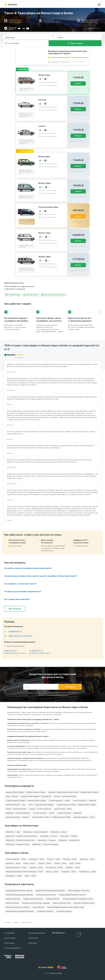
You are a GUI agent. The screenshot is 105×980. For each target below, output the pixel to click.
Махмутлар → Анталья (49, 836)
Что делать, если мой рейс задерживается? (23, 592)
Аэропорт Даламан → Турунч (84, 817)
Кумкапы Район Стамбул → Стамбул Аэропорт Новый (25, 792)
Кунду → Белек (75, 863)
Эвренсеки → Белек (87, 859)
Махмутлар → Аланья (59, 832)
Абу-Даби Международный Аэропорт (19, 895)
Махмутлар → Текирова (47, 840)
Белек (31, 922)
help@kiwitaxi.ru (15, 631)
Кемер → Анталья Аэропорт (16, 809)
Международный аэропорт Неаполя (72, 895)
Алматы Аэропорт (12, 903)
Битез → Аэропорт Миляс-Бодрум (41, 805)
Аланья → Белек (60, 863)
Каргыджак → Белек (37, 859)
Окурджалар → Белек (14, 876)
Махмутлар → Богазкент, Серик (18, 844)
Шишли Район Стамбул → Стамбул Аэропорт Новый (51, 817)
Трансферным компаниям (37, 933)
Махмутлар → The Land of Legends (45, 844)
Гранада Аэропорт (53, 899)
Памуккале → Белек (69, 872)
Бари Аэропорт (39, 907)
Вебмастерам (33, 943)
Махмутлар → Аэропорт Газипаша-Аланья (21, 836)
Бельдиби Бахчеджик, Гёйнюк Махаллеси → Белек (24, 872)
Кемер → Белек (29, 863)
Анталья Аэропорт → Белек (16, 859)
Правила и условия (56, 973)
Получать (70, 687)
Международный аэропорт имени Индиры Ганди (66, 907)
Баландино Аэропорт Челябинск (18, 907)
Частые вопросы (9, 943)
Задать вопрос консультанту (20, 636)
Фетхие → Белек (52, 872)
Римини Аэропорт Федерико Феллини (20, 911)
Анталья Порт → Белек (54, 867)
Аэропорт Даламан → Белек (16, 867)
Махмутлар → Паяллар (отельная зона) (20, 840)
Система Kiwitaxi (9, 933)
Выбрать (78, 83)
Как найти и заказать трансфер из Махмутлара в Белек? (28, 568)
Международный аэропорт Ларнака (19, 891)
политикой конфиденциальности (57, 695)
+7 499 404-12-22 (36, 651)
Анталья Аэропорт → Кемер (59, 800)
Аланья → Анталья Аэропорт (40, 809)
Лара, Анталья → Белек (63, 809)
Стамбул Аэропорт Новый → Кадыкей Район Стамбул (76, 805)
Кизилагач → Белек (13, 863)
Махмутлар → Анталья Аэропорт (35, 832)
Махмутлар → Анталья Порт (69, 840)
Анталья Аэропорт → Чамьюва (84, 800)
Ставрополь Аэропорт (45, 911)
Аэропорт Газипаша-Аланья (84, 903)
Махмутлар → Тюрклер (69, 836)
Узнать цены (75, 43)
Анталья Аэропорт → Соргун (44, 813)
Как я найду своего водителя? (17, 599)
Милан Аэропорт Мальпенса (79, 891)
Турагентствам (33, 938)
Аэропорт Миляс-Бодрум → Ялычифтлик (36, 796)
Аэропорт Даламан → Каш (16, 805)
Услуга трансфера (10, 938)
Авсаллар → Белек (70, 859)
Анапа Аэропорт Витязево (46, 895)
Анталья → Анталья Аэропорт (65, 796)
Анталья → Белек (54, 859)
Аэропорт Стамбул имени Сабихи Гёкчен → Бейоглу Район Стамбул (73, 792)
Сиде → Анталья (12, 796)
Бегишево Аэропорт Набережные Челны (78, 899)
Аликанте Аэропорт (13, 899)
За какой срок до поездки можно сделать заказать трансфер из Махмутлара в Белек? (41, 576)
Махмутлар (24, 922)
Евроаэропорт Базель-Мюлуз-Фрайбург (50, 891)
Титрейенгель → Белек (88, 872)
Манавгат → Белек (73, 867)
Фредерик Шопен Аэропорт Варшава (36, 903)
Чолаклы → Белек (45, 863)
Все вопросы (15, 609)
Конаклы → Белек (36, 867)
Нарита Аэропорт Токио (62, 903)
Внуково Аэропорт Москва (33, 899)
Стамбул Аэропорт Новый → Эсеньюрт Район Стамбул (26, 800)
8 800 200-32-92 (11, 651)
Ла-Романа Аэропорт (64, 911)
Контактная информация (12, 948)
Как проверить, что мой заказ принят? (20, 584)
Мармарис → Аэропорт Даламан (18, 813)
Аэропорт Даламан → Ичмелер (17, 817)
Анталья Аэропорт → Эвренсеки (69, 813)
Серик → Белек (30, 876)
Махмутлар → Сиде (13, 832)
